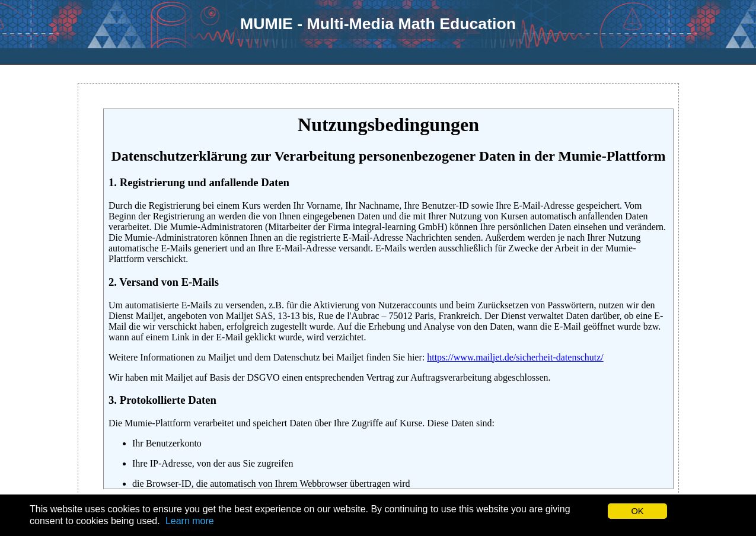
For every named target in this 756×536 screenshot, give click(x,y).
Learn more (190, 521)
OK (637, 511)
